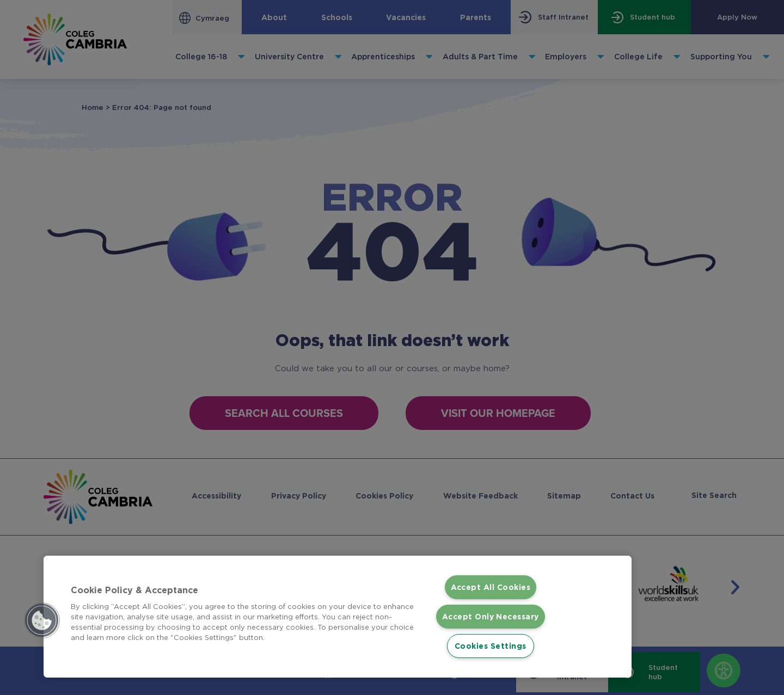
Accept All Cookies (491, 574)
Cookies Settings (491, 646)
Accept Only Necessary (490, 610)
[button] (42, 614)
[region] (338, 610)
